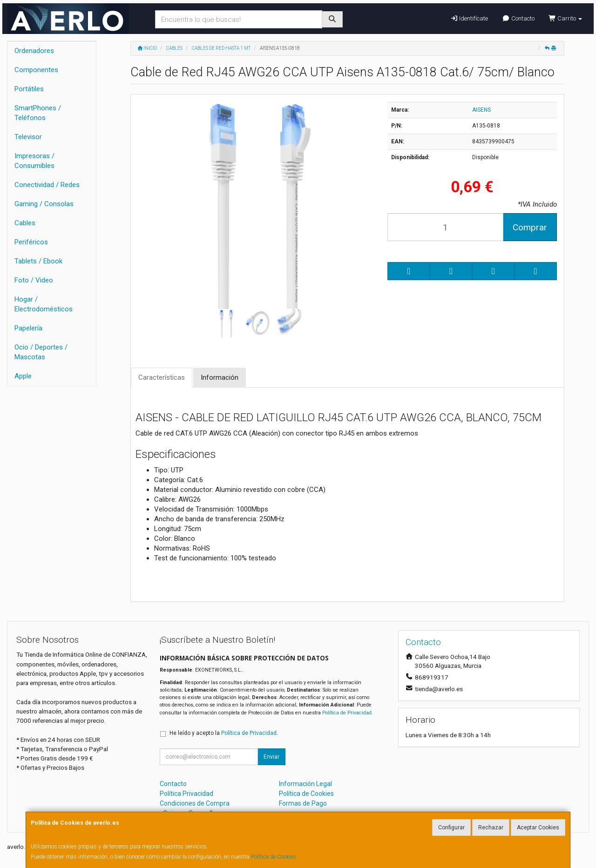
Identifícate (469, 18)
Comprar (530, 227)
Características (162, 377)
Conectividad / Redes (47, 185)
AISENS (481, 110)
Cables (25, 223)
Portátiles (29, 89)
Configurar (451, 828)
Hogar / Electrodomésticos (44, 304)
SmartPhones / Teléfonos (38, 113)
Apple (23, 376)
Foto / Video (34, 280)
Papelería (28, 328)
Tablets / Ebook (38, 261)
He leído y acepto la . (224, 733)
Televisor (28, 137)
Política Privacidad (186, 794)
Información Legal (305, 784)
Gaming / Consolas (44, 204)
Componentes (36, 70)
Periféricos (31, 242)
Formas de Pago (303, 803)
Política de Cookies (274, 857)
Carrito (565, 18)
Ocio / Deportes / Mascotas (41, 352)
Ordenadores (34, 51)
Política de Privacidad (347, 713)
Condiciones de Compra (195, 803)
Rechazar (491, 828)
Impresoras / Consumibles (34, 161)
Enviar (271, 757)
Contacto (518, 18)
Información (220, 377)
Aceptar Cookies (538, 828)
